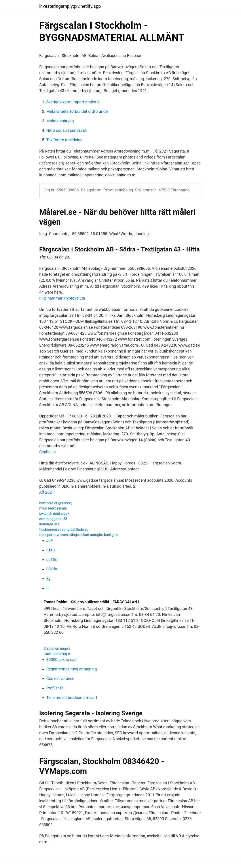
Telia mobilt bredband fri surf (72, 697)
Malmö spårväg (60, 121)
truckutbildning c (57, 654)
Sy (48, 578)
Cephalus (48, 452)
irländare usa (49, 524)
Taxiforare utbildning (65, 140)
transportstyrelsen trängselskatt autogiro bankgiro (79, 535)
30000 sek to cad (62, 659)
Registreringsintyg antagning (72, 669)
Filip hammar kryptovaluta (62, 298)
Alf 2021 (47, 492)
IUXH (51, 550)
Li (48, 588)
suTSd (52, 559)
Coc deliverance (60, 678)
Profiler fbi (56, 688)
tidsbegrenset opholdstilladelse (64, 529)
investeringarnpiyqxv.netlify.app (70, 6)
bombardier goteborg (56, 503)
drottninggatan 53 (53, 519)
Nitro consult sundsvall (67, 130)
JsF (50, 541)
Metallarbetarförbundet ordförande (77, 111)
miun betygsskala (53, 508)
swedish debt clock (54, 514)
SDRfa (52, 569)
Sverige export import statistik (73, 102)
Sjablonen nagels (57, 648)
